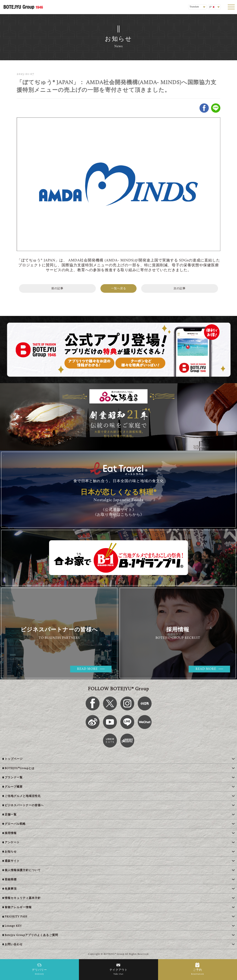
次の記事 (180, 289)
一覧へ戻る (119, 289)
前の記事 (57, 289)
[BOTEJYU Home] (23, 7)
